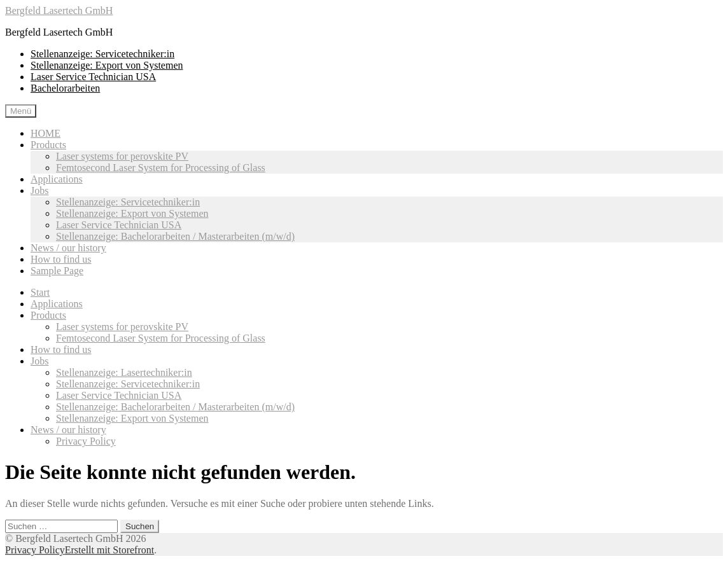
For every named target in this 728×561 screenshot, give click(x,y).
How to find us (61, 259)
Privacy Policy (86, 441)
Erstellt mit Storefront (109, 550)
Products (48, 145)
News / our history (68, 248)
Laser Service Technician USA (93, 77)
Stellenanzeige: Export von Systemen (107, 65)
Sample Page (57, 271)
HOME (45, 133)
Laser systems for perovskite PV (122, 156)
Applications (57, 179)
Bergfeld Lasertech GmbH (59, 10)
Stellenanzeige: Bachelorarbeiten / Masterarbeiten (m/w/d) (175, 236)
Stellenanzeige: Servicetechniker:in (102, 54)
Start (40, 292)
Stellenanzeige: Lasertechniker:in (124, 372)
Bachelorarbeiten (65, 88)
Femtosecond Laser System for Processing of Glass (161, 168)
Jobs (39, 190)
